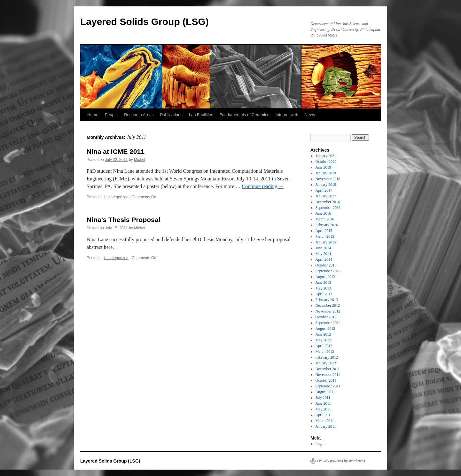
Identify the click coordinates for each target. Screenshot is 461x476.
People (111, 115)
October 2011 (326, 380)
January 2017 (326, 196)
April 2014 (324, 259)
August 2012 (325, 329)
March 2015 (325, 236)
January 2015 (326, 242)
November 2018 (328, 179)
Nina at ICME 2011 (116, 151)
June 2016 (323, 213)
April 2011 (324, 415)
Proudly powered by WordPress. (341, 461)
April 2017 (324, 190)
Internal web (287, 115)
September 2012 (328, 323)
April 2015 (324, 231)
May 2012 (323, 340)
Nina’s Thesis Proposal (123, 220)
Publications (171, 115)
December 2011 (328, 369)
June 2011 (323, 403)
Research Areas (139, 115)
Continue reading (263, 186)
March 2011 (325, 421)
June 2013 (323, 282)
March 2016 (325, 219)
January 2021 (326, 156)
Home (93, 115)
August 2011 (325, 392)
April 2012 (324, 346)
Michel (140, 160)
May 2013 (323, 288)
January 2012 (326, 363)
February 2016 (327, 225)
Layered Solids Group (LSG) (145, 22)
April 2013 (324, 294)
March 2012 (325, 352)
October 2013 (326, 265)
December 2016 (328, 202)
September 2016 (328, 208)
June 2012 (323, 334)
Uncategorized (116, 197)
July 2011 (323, 398)
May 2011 (323, 409)
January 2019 (326, 173)
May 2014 (323, 254)
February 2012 (327, 357)
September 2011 (328, 386)
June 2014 (323, 248)
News (310, 115)
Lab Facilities (201, 115)
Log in (321, 444)
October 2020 (326, 162)
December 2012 (328, 305)
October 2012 (326, 317)
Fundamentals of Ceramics (244, 115)
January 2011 (326, 426)
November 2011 (328, 375)
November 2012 (328, 311)
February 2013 (327, 300)
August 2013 (325, 277)
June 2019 (323, 167)
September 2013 (328, 271)
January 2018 (326, 185)
